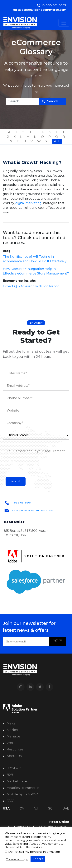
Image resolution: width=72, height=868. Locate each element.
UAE (66, 808)
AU (36, 808)
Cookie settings (17, 859)
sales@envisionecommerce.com (42, 10)
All (57, 141)
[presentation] (32, 468)
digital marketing (29, 203)
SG (50, 808)
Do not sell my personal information (34, 852)
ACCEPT (38, 859)
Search (53, 101)
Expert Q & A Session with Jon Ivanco (31, 286)
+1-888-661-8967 (54, 5)
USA (6, 808)
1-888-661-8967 (22, 503)
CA (22, 808)
